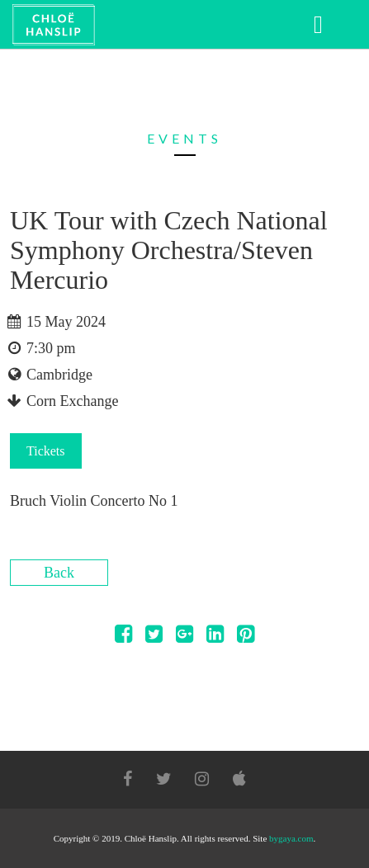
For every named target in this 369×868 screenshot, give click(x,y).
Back (59, 573)
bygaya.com (291, 838)
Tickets (46, 451)
